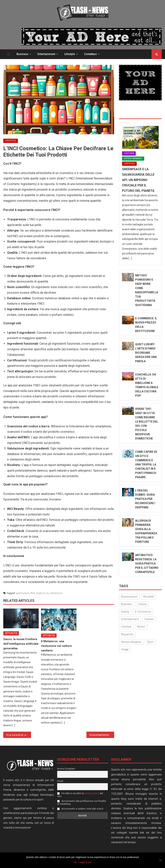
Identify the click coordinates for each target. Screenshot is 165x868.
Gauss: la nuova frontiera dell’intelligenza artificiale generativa (21, 644)
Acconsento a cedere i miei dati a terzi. (81, 809)
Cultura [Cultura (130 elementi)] (142, 604)
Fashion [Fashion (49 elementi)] (149, 619)
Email (60, 781)
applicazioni (22, 593)
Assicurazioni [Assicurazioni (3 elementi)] (129, 597)
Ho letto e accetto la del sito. (80, 795)
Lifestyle (70, 54)
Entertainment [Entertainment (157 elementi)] (130, 619)
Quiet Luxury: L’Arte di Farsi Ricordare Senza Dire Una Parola (146, 353)
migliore (41, 593)
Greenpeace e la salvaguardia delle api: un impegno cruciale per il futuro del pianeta (138, 180)
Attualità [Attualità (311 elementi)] (149, 597)
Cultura (129, 153)
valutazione (56, 593)
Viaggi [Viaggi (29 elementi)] (125, 649)
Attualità (11, 633)
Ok (75, 862)
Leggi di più (85, 862)
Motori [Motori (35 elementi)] (141, 627)
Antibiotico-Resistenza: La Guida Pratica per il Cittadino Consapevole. (147, 564)
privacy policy (92, 793)
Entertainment (46, 54)
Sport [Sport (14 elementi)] (150, 642)
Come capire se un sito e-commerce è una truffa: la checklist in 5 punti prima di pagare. (146, 464)
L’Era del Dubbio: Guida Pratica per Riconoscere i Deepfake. (145, 499)
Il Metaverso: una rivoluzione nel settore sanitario (56, 646)
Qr (47, 593)
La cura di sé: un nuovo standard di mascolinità (20, 735)
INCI (33, 593)
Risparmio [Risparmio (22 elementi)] (127, 634)
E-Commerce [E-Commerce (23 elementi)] (143, 612)
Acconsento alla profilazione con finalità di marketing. (82, 802)
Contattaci (90, 54)
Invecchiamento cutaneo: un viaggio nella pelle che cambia (102, 735)
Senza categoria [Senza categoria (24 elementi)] (131, 642)
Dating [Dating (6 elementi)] (125, 612)
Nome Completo (66, 769)
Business (22, 54)
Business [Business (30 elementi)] (127, 604)
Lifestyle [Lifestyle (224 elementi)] (126, 627)
